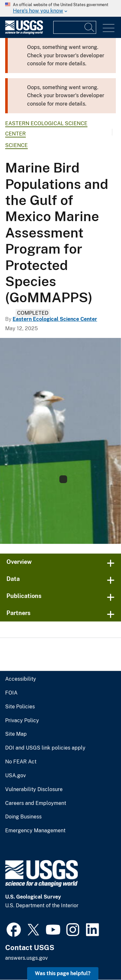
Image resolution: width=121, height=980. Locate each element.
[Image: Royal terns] (60, 441)
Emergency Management (35, 831)
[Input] (75, 27)
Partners (19, 613)
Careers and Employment (36, 803)
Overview (19, 562)
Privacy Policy (22, 721)
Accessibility (21, 679)
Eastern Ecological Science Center (55, 319)
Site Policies (20, 707)
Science (16, 145)
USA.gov (15, 776)
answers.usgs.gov (26, 958)
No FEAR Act (21, 762)
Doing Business (23, 817)
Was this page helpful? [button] (63, 973)
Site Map (16, 734)
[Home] (24, 33)
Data (13, 579)
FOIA (11, 693)
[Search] (90, 27)
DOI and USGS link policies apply (45, 748)
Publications (24, 596)
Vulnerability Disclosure (34, 789)
